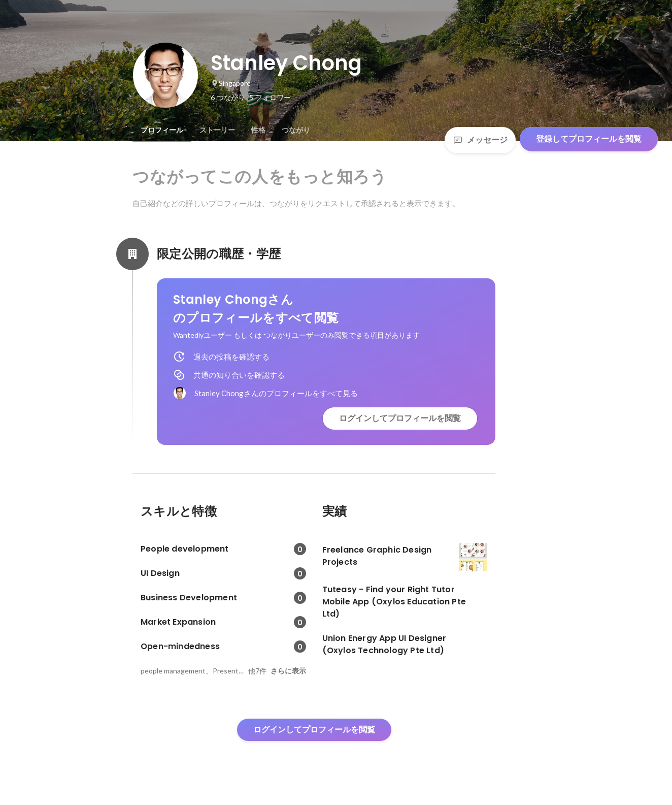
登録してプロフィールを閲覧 (589, 139)
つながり (296, 130)
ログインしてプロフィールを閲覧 (400, 418)
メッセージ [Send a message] (480, 140)
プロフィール (162, 130)
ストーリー (217, 130)
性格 (258, 130)
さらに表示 (288, 671)
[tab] (162, 130)
